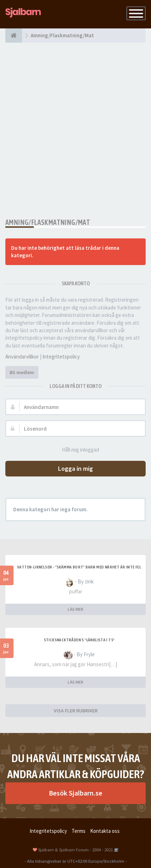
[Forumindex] (14, 36)
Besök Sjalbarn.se (75, 793)
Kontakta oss (105, 831)
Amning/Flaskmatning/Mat (48, 222)
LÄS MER (75, 609)
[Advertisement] (75, 130)
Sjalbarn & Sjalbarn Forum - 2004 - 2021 (75, 850)
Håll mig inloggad (77, 450)
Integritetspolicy (61, 357)
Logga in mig (75, 468)
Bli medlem (22, 372)
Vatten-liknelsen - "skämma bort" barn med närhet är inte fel (79, 567)
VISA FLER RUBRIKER (76, 711)
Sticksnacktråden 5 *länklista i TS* (79, 640)
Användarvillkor (22, 357)
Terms (79, 831)
